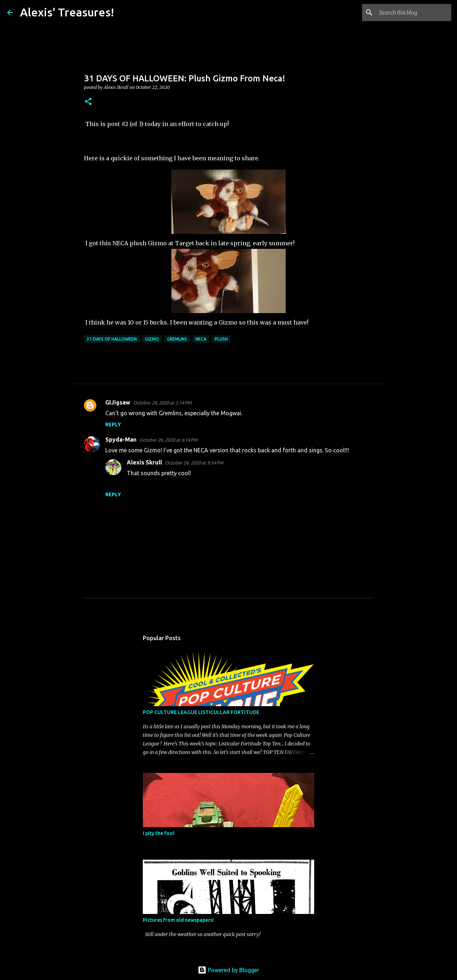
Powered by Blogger (228, 970)
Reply (113, 424)
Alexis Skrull (144, 462)
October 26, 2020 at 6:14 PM (168, 440)
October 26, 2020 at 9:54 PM (194, 463)
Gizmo (152, 339)
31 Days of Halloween (112, 339)
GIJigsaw (118, 402)
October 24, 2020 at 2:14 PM (162, 403)
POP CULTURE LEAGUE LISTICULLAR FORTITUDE (201, 712)
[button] (88, 102)
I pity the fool (159, 833)
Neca (201, 339)
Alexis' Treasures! (67, 12)
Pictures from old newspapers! (178, 920)
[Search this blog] (414, 12)
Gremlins (177, 339)
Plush (221, 339)
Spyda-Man (121, 439)
